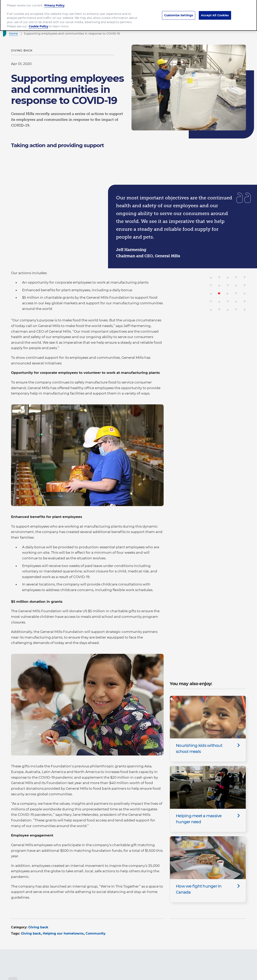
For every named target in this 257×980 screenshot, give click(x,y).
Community (96, 933)
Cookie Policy (38, 23)
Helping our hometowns (63, 933)
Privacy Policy (54, 2)
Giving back (38, 927)
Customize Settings (179, 11)
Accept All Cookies (215, 11)
